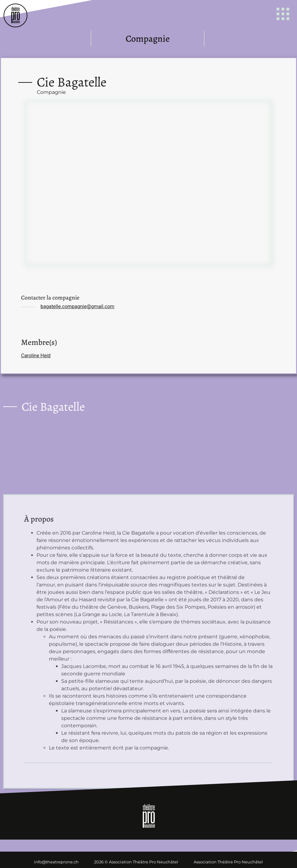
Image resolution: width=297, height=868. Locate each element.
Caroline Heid (36, 356)
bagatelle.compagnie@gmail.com (77, 306)
